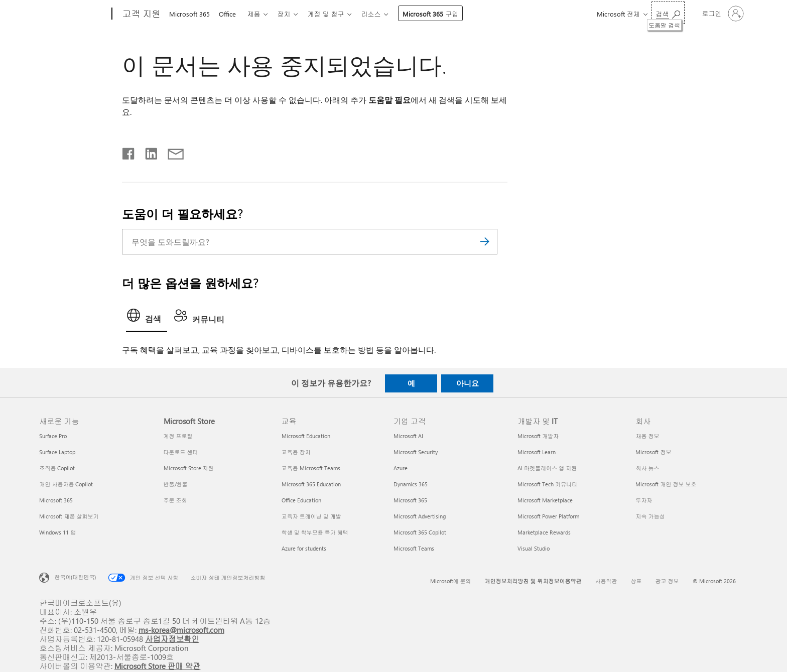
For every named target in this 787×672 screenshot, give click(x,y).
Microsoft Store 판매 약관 (158, 666)
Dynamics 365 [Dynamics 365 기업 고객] (411, 484)
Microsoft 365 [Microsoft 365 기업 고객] (410, 500)
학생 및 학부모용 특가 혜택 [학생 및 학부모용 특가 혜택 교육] (315, 532)
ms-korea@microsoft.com (181, 630)
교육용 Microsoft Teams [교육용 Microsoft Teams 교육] (311, 468)
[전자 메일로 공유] (171, 152)
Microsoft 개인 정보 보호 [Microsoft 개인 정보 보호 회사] (666, 484)
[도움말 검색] (668, 13)
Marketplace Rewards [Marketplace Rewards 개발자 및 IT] (544, 532)
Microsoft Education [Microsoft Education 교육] (306, 436)
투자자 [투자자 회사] (644, 500)
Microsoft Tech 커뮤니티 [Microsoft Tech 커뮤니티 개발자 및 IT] (547, 484)
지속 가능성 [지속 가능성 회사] (650, 516)
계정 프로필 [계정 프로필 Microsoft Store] (178, 436)
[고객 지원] (140, 14)
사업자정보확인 (172, 639)
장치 (290, 14)
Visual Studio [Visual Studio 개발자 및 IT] (534, 548)
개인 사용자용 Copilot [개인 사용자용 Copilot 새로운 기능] (66, 484)
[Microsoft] (74, 14)
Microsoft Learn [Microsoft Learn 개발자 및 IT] (537, 452)
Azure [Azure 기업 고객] (401, 468)
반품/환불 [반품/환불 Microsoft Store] (176, 484)
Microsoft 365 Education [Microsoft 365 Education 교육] (311, 484)
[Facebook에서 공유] (129, 152)
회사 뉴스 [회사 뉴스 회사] (647, 468)
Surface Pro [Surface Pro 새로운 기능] (53, 436)
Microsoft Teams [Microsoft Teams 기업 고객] (414, 548)
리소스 (381, 14)
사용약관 (606, 581)
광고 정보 (667, 581)
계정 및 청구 (334, 14)
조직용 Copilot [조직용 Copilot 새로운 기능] (57, 468)
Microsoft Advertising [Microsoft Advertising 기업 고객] (420, 516)
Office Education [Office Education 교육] (301, 500)
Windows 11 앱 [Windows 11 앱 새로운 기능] (57, 532)
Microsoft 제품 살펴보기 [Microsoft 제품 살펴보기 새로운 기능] (69, 516)
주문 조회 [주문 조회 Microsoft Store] (175, 500)
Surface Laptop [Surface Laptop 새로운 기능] (57, 452)
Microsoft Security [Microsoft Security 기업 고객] (416, 452)
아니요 (468, 383)
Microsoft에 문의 (451, 581)
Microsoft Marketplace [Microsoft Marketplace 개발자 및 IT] (545, 500)
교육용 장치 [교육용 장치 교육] (296, 452)
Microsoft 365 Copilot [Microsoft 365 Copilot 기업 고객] (420, 532)
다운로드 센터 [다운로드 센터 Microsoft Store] (181, 452)
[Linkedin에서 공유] (147, 152)
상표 (636, 581)
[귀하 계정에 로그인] (722, 14)
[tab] (147, 318)
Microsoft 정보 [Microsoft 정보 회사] (653, 452)
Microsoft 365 (189, 14)
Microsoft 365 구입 (440, 14)
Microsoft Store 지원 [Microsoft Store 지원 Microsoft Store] (189, 468)
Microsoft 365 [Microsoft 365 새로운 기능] (56, 500)
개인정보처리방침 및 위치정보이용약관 (533, 581)
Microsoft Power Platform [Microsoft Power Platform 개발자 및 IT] (548, 516)
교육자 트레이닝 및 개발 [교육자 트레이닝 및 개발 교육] (311, 516)
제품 (257, 14)
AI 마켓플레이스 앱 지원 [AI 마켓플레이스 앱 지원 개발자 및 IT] (547, 468)
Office (229, 14)
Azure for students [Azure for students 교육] (304, 548)
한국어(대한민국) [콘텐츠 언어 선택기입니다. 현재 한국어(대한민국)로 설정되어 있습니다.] (75, 576)
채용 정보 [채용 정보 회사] (647, 436)
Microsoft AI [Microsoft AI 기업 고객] (408, 436)
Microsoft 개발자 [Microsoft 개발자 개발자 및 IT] (538, 436)
